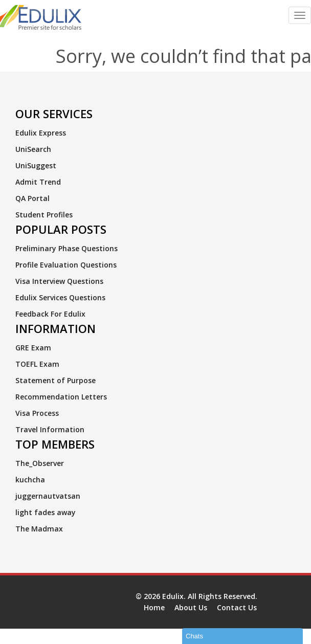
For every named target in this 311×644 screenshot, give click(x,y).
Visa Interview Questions (59, 281)
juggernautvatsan (48, 496)
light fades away (46, 512)
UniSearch (33, 149)
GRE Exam (33, 348)
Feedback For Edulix (50, 314)
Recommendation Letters (61, 397)
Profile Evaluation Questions (66, 265)
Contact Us (237, 607)
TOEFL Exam (37, 364)
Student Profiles (44, 215)
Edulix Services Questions (60, 297)
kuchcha (30, 480)
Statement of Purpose (55, 380)
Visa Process (37, 413)
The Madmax (39, 529)
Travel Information (50, 429)
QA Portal (32, 198)
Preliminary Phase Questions (66, 248)
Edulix (173, 596)
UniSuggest (36, 165)
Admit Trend (38, 182)
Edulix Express (41, 133)
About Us (191, 607)
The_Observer (40, 463)
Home (154, 607)
